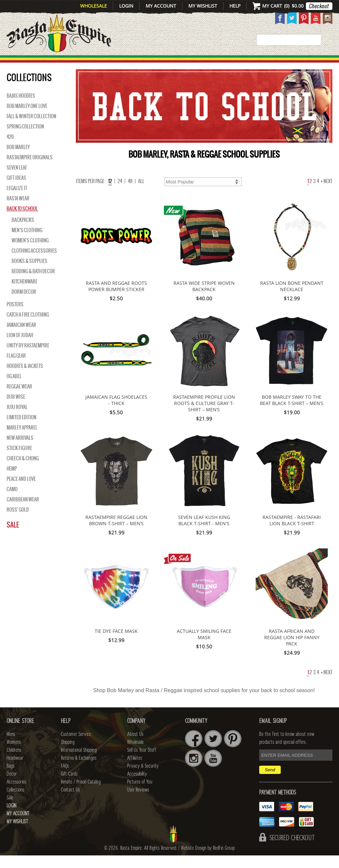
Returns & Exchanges (79, 771)
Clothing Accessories (34, 263)
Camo (12, 502)
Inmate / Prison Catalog (81, 794)
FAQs (65, 779)
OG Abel (14, 389)
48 (130, 194)
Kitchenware (24, 294)
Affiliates (135, 771)
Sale (13, 537)
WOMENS (90, 62)
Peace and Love (21, 491)
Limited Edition (22, 430)
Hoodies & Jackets (25, 379)
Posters (15, 317)
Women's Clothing (30, 253)
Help (235, 6)
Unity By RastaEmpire (28, 358)
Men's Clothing (27, 243)
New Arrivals (24, 62)
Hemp (12, 481)
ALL (141, 194)
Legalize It (17, 201)
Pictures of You (140, 794)
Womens (14, 755)
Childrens (14, 763)
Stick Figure (19, 461)
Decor (220, 62)
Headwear (15, 771)
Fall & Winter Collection (31, 129)
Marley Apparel (22, 440)
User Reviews (138, 802)
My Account (161, 6)
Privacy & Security (143, 779)
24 (120, 194)
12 (110, 194)
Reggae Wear (19, 399)
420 (10, 149)
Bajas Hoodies (21, 108)
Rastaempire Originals (30, 170)
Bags (196, 62)
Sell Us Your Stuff (142, 763)
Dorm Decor (24, 304)
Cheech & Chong (23, 471)
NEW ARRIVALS (20, 450)
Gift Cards (69, 787)
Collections (302, 62)
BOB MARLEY (18, 160)
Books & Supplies (29, 274)
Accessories (255, 62)
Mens (63, 62)
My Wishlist (203, 6)
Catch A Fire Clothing (28, 327)
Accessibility (137, 787)
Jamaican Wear (21, 337)
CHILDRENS (125, 62)
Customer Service (76, 747)
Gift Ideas (16, 190)
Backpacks (23, 232)
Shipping (68, 755)
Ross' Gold (18, 522)
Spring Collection (25, 139)
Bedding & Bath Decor (33, 284)
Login (126, 6)
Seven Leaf (17, 180)
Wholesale (94, 6)
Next (327, 194)
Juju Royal (17, 420)
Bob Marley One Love (27, 119)
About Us (135, 747)
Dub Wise (16, 409)
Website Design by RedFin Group (208, 861)
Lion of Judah (20, 348)
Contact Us (70, 802)
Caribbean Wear (23, 512)
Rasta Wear (18, 211)
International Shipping (79, 763)
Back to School (22, 221)
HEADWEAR (164, 62)
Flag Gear (16, 368)
